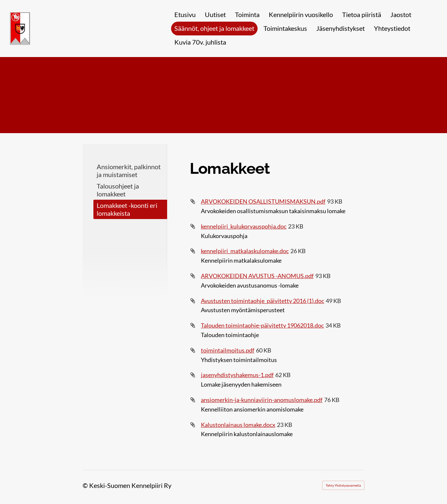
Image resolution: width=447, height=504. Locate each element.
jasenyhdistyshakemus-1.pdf (237, 375)
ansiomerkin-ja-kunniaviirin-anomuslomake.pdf (262, 400)
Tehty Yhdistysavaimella (343, 485)
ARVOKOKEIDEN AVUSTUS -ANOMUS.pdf (257, 276)
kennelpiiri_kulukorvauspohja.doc (244, 226)
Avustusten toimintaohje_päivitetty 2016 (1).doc (262, 301)
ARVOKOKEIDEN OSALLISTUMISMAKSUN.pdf (263, 201)
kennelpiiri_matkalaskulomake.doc (245, 251)
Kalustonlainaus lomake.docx (238, 425)
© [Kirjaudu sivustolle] (86, 485)
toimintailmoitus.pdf (228, 350)
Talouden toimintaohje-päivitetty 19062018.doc (262, 325)
